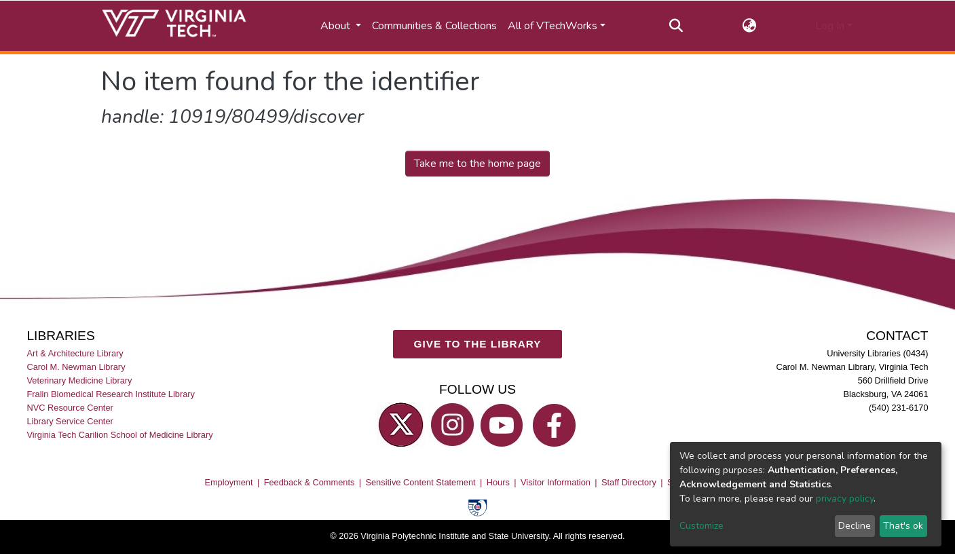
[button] (749, 26)
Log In (830, 26)
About (337, 26)
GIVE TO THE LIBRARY (478, 344)
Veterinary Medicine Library (79, 380)
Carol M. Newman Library (76, 367)
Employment (228, 482)
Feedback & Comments (310, 482)
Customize (701, 526)
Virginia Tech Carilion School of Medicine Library (119, 435)
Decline (855, 526)
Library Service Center (70, 422)
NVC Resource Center (70, 408)
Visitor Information (556, 482)
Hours (498, 482)
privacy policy (845, 499)
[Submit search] (676, 26)
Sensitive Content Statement (420, 482)
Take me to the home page (477, 164)
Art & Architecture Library (75, 353)
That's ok (903, 526)
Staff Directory (629, 482)
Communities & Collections (434, 26)
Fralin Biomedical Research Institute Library (111, 394)
